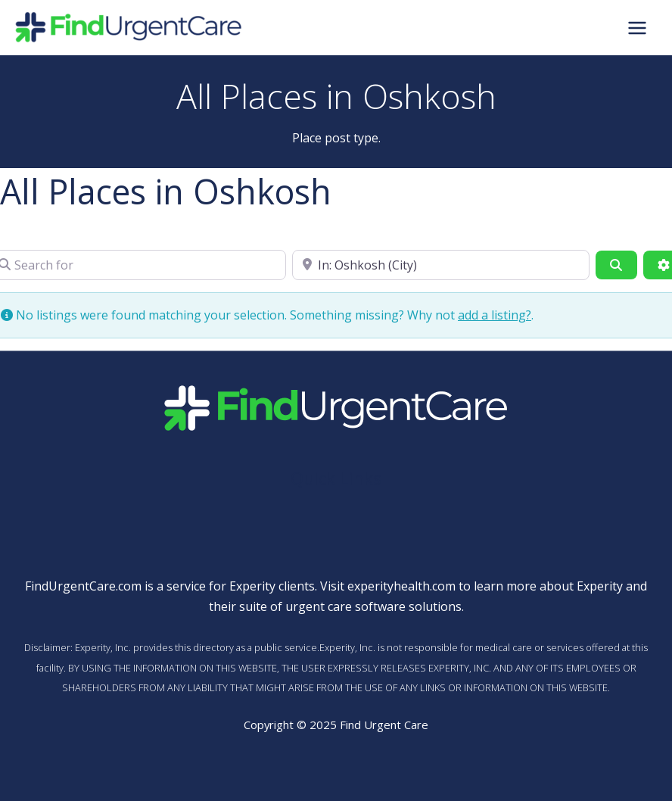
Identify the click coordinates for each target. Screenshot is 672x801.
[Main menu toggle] (637, 27)
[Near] (441, 265)
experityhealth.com (401, 586)
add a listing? (495, 315)
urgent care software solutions (373, 606)
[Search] (616, 265)
